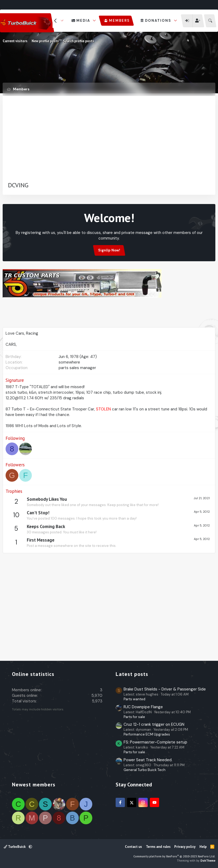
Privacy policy (185, 847)
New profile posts (45, 41)
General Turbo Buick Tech (145, 770)
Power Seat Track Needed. (148, 760)
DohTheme (208, 861)
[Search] (210, 21)
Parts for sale (134, 717)
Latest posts (132, 674)
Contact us (133, 847)
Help (203, 847)
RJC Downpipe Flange (143, 707)
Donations (158, 21)
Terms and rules (158, 847)
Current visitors (15, 41)
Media (83, 21)
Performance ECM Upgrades (147, 734)
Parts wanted (134, 699)
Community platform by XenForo (174, 856)
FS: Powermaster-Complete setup (155, 742)
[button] (94, 21)
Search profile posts (78, 41)
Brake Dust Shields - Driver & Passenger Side (165, 689)
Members (119, 21)
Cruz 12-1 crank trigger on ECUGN (154, 724)
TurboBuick (15, 847)
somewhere (69, 362)
